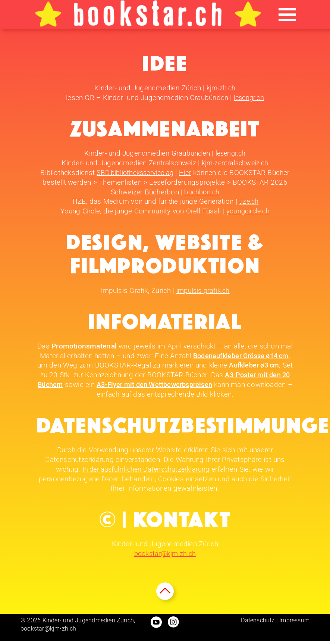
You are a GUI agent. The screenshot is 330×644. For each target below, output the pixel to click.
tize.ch (249, 201)
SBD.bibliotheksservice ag (135, 173)
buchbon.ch (202, 192)
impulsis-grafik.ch (203, 290)
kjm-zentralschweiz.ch (235, 163)
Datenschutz (258, 623)
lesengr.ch (249, 98)
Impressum (294, 623)
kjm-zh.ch (221, 88)
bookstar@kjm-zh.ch (165, 553)
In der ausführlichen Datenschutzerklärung (146, 469)
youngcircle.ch (248, 211)
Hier (188, 173)
